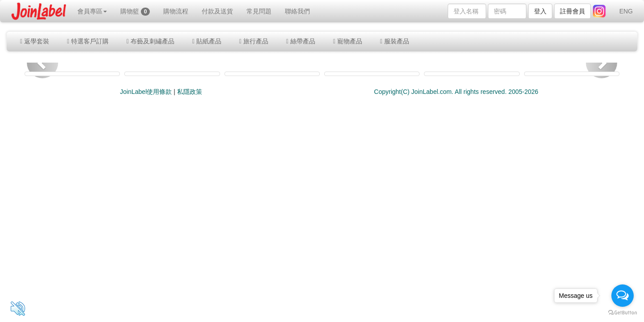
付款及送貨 (217, 11)
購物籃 (135, 12)
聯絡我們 (297, 11)
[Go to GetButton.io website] (623, 313)
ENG (626, 11)
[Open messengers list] (623, 296)
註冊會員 (572, 11)
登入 (540, 11)
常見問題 (259, 11)
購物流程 (176, 11)
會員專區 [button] (92, 11)
